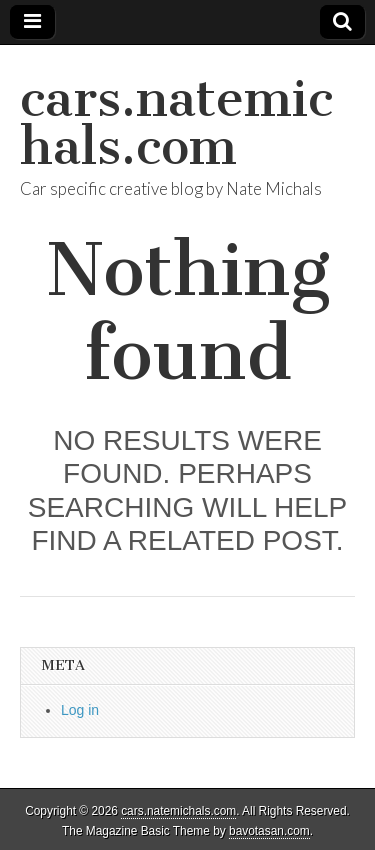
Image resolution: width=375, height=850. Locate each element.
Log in (80, 710)
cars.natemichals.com (176, 122)
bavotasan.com (269, 831)
